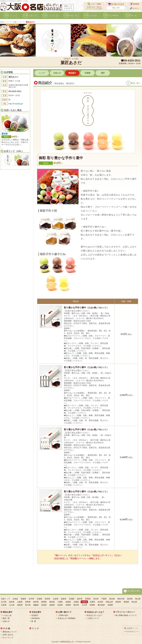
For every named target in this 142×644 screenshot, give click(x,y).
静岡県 (44, 602)
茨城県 (72, 599)
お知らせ (6, 621)
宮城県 (39, 599)
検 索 (34, 621)
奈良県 (100, 602)
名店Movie (35, 618)
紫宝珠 (5, 134)
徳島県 (20, 605)
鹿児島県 (101, 605)
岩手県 (31, 599)
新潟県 (130, 599)
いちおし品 (7, 615)
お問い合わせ (8, 635)
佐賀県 (60, 605)
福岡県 (52, 605)
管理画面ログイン (133, 632)
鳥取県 (118, 602)
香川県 (28, 605)
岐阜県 (36, 602)
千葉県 (104, 599)
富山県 (138, 599)
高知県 (44, 605)
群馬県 (88, 599)
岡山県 (134, 602)
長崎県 (68, 605)
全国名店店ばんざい (68, 642)
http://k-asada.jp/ (16, 104)
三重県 (60, 602)
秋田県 (47, 599)
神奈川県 (121, 599)
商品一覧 (6, 618)
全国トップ (4, 22)
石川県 (4, 602)
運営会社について (10, 632)
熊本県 (76, 605)
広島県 (4, 605)
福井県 (12, 602)
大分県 (84, 605)
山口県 (12, 605)
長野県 (28, 602)
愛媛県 (36, 605)
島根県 (126, 602)
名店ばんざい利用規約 (67, 618)
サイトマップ (8, 638)
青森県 (23, 599)
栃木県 (80, 599)
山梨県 (20, 602)
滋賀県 (68, 602)
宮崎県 (92, 605)
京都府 (76, 602)
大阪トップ (17, 22)
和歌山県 (109, 602)
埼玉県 (96, 599)
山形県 (56, 599)
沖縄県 (110, 605)
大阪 (14, 7)
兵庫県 (92, 602)
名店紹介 (35, 615)
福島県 (64, 599)
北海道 (15, 599)
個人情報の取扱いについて (126, 615)
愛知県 (52, 602)
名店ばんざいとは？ (95, 615)
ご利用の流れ (63, 615)
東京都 (112, 599)
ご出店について (93, 618)
